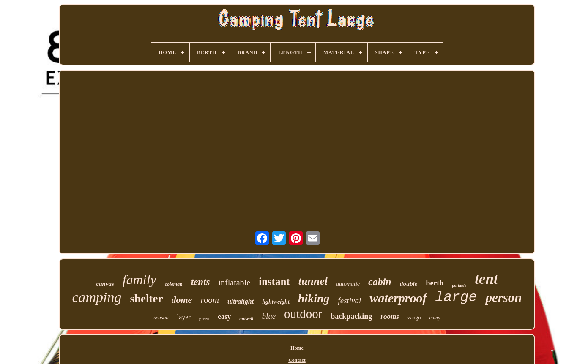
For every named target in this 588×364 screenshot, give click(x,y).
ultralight (241, 301)
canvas (105, 284)
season (161, 317)
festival (349, 300)
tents (201, 282)
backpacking (351, 316)
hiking (314, 298)
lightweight (276, 302)
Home (297, 348)
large (456, 297)
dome (182, 300)
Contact (297, 360)
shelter (147, 299)
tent (486, 279)
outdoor (303, 314)
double (409, 284)
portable (459, 285)
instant (274, 281)
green (204, 318)
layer (184, 317)
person (503, 297)
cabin (380, 282)
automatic (348, 284)
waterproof (398, 298)
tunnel (313, 281)
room (210, 300)
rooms (390, 316)
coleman (174, 284)
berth (435, 283)
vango (414, 317)
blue (269, 316)
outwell (246, 318)
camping (97, 297)
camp (435, 318)
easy (224, 316)
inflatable (234, 283)
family (139, 280)
